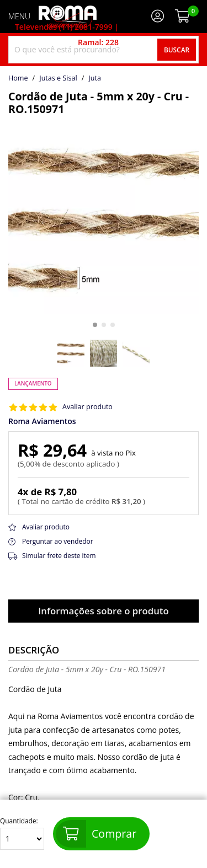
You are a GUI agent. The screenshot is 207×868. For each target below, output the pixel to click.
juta (95, 78)
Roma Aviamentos (42, 421)
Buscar (177, 50)
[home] (68, 17)
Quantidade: (22, 834)
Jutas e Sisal (58, 78)
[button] (95, 325)
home (18, 78)
